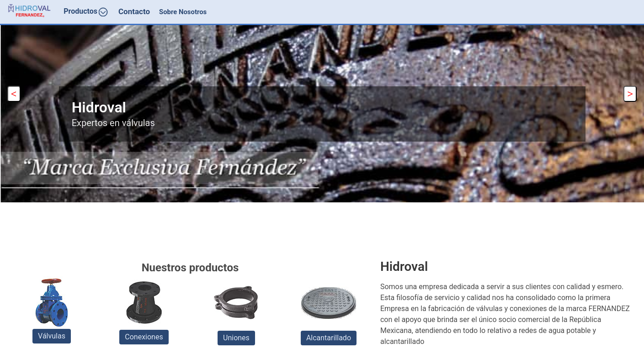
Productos (86, 12)
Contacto (134, 11)
